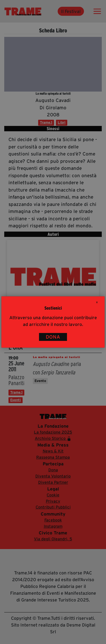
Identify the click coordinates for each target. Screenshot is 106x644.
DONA (53, 337)
